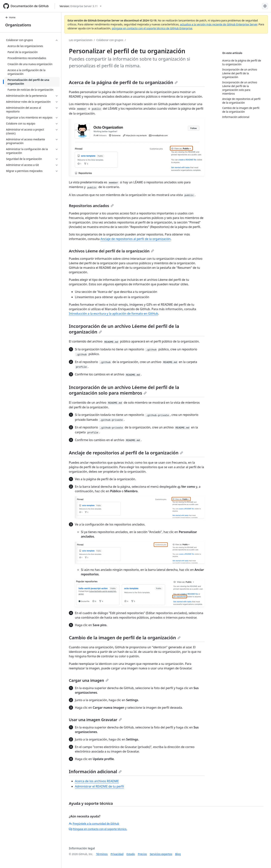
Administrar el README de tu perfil (99, 786)
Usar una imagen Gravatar (95, 720)
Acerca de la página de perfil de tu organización (123, 82)
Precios (142, 854)
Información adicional (95, 771)
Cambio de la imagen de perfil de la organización (125, 638)
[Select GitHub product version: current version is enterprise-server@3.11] (80, 6)
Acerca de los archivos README (97, 781)
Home (10, 17)
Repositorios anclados (91, 206)
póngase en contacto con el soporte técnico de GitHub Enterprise (152, 28)
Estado (131, 854)
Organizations (18, 25)
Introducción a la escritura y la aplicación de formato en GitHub (113, 314)
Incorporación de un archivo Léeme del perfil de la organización (124, 329)
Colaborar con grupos (110, 40)
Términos (102, 854)
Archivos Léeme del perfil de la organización (111, 251)
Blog (178, 854)
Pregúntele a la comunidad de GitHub (94, 824)
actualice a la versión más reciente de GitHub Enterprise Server (219, 24)
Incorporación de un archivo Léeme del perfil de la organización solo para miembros (124, 390)
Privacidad (117, 854)
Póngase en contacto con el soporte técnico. (98, 829)
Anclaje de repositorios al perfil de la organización (135, 239)
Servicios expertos (161, 854)
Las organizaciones (81, 40)
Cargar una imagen (89, 680)
